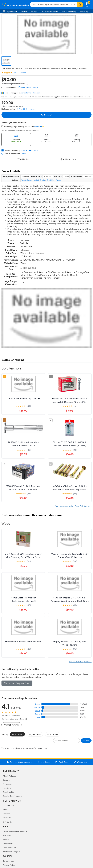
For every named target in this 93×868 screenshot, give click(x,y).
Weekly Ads (80, 762)
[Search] (80, 5)
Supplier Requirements (12, 796)
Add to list (23, 159)
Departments (10, 11)
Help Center (43, 762)
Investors (7, 788)
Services (24, 11)
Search (86, 740)
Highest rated (35, 734)
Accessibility (8, 843)
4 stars (37, 707)
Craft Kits (51, 180)
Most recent (17, 734)
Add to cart (46, 115)
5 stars (37, 704)
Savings (34, 11)
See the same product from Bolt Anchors (73, 506)
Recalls (6, 839)
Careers (6, 780)
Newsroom (7, 784)
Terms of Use (8, 861)
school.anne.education (31, 93)
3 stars (37, 711)
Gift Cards (7, 822)
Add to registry (68, 159)
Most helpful (53, 734)
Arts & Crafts (40, 180)
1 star (38, 717)
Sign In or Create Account (19, 762)
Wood (59, 180)
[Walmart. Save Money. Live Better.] (15, 5)
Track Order (62, 762)
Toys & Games (27, 180)
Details (24, 154)
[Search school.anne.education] (53, 5)
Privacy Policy (9, 865)
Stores (6, 810)
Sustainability (8, 792)
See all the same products (80, 661)
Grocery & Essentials (49, 11)
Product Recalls (9, 847)
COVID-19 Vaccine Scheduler (15, 831)
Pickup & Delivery (69, 11)
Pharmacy (84, 11)
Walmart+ (7, 818)
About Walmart (9, 776)
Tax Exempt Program (12, 851)
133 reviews (21, 73)
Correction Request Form (17, 683)
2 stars (37, 714)
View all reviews (11, 725)
